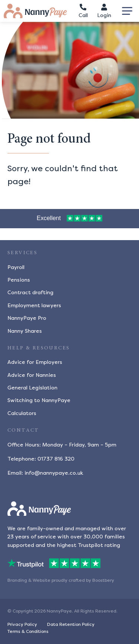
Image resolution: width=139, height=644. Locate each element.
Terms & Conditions (28, 631)
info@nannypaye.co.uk (54, 473)
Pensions (19, 280)
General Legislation (32, 388)
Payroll (16, 267)
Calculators (22, 413)
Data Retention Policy (71, 624)
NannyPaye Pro (27, 318)
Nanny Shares (25, 331)
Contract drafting (30, 293)
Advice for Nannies (32, 375)
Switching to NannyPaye (39, 400)
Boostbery (103, 580)
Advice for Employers (35, 362)
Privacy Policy (22, 624)
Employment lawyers (34, 306)
